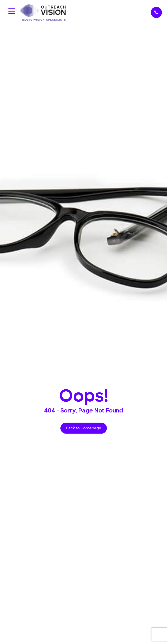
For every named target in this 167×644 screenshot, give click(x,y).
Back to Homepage (84, 428)
